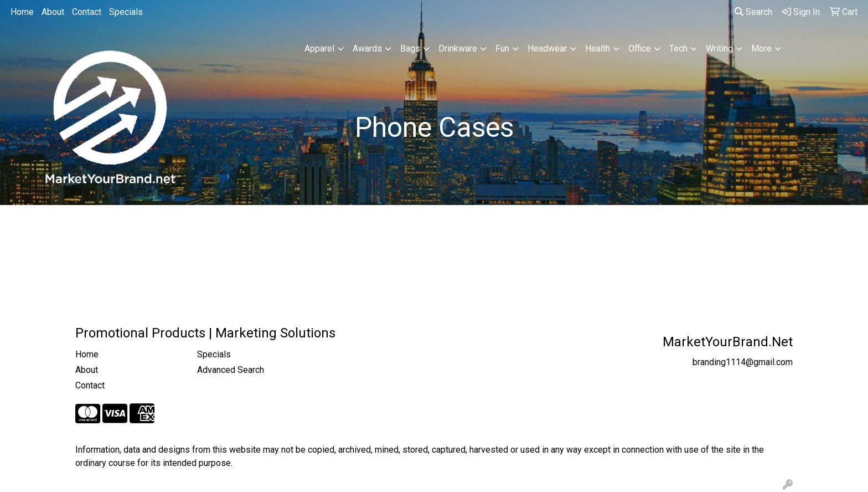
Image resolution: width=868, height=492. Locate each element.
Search (753, 12)
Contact (87, 12)
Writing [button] (719, 48)
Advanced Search (231, 370)
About (53, 12)
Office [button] (640, 48)
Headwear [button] (547, 48)
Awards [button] (367, 48)
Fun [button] (502, 48)
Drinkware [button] (458, 48)
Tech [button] (678, 48)
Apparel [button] (319, 48)
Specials (126, 12)
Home (22, 12)
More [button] (761, 48)
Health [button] (598, 48)
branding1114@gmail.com (743, 362)
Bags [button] (410, 48)
